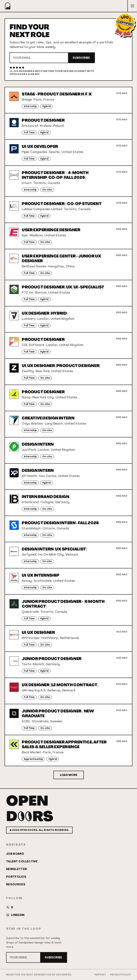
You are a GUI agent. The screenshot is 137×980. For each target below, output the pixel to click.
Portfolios (16, 877)
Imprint (100, 975)
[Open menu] (132, 6)
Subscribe (81, 58)
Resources (16, 884)
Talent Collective (22, 861)
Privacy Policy (120, 975)
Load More (69, 775)
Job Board (15, 854)
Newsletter (17, 869)
